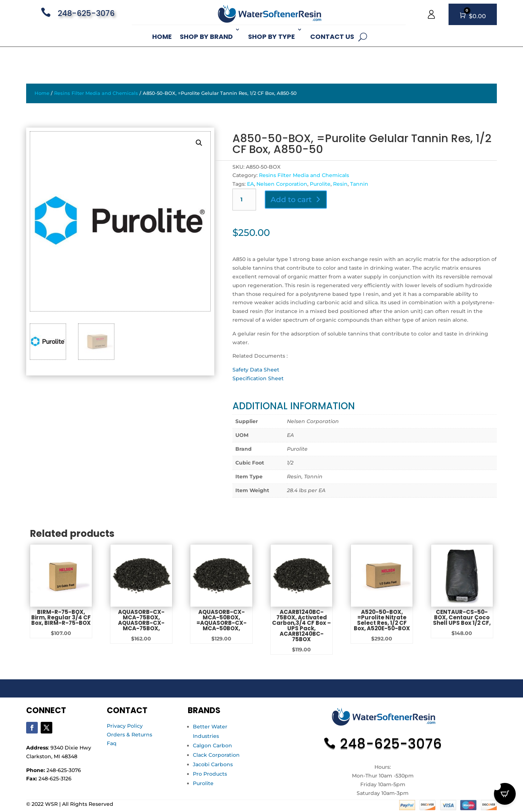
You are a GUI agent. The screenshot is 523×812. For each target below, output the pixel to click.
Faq (112, 743)
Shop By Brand (206, 37)
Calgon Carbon (212, 745)
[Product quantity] (244, 200)
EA (250, 184)
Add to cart (291, 200)
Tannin (359, 184)
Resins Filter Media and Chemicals (96, 93)
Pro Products (210, 774)
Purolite (320, 184)
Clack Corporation (216, 755)
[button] (199, 143)
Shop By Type (271, 37)
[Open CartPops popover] (505, 794)
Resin (340, 184)
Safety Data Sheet (256, 370)
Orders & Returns (129, 735)
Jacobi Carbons (213, 764)
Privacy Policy (125, 726)
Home (162, 37)
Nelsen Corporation (282, 184)
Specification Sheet (258, 378)
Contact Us (332, 37)
